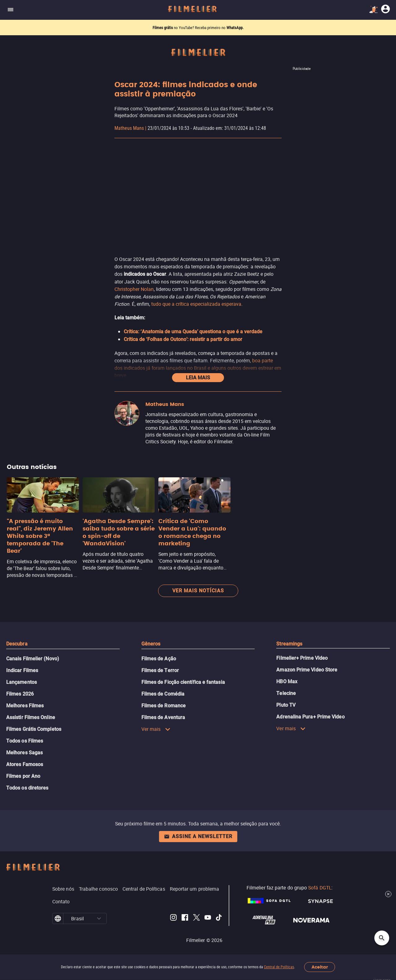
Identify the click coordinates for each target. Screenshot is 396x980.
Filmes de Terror (160, 670)
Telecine (286, 693)
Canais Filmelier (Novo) (33, 659)
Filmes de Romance (164, 706)
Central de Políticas (279, 967)
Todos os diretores (27, 788)
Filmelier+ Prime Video (302, 658)
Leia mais (198, 378)
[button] (99, 918)
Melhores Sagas (24, 753)
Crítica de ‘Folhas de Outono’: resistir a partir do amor (183, 339)
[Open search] (382, 938)
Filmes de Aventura (163, 717)
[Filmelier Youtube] (208, 918)
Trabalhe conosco (98, 889)
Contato (61, 901)
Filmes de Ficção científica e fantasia (183, 682)
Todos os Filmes (25, 741)
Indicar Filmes (22, 670)
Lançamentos (22, 682)
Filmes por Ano (23, 776)
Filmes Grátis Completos (34, 729)
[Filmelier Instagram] (173, 918)
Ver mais (156, 729)
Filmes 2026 (20, 694)
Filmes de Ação (159, 659)
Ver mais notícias (198, 591)
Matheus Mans (129, 128)
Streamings (289, 644)
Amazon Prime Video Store (307, 670)
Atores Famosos (25, 764)
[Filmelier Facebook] (185, 918)
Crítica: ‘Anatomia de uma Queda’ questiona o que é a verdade (193, 332)
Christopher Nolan (134, 289)
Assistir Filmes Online (31, 717)
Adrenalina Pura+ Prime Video (310, 717)
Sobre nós (63, 889)
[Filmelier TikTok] (219, 918)
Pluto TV (286, 705)
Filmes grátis (163, 28)
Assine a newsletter (198, 836)
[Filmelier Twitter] (196, 918)
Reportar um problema (195, 889)
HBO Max (287, 682)
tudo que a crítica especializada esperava (196, 304)
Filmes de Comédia (163, 694)
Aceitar (320, 967)
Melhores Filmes (25, 706)
